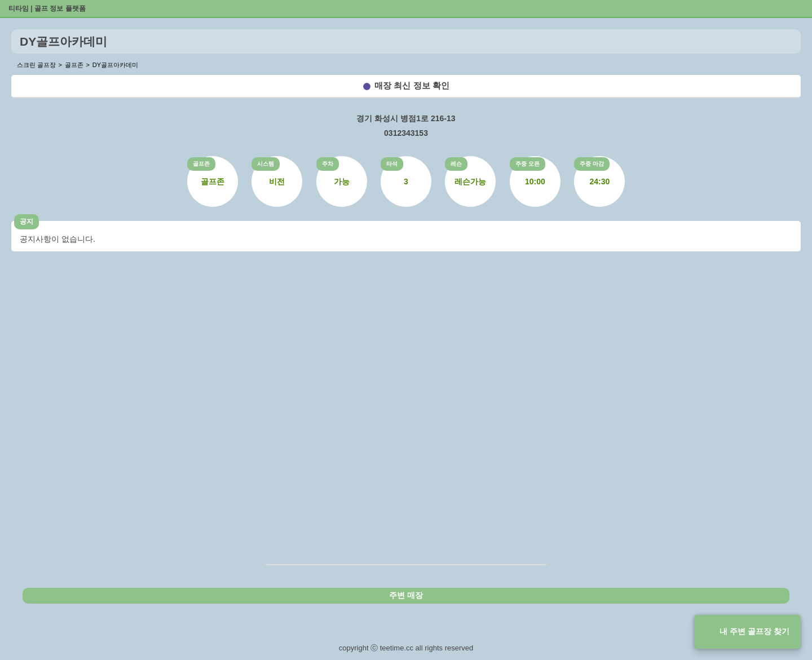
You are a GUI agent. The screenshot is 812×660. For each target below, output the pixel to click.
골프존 (201, 164)
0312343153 (406, 133)
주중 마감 (592, 164)
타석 (392, 164)
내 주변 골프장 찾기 (754, 631)
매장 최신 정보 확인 (412, 85)
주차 (328, 164)
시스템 (266, 164)
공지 (27, 222)
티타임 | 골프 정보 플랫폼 (47, 8)
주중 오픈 (528, 164)
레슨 (456, 164)
